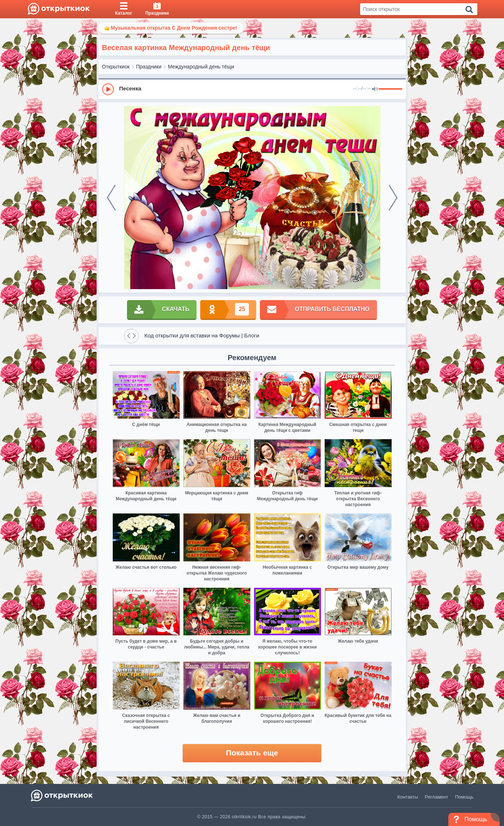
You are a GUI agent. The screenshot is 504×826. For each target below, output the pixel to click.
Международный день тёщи (201, 67)
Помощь (464, 797)
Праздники (149, 67)
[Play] (108, 89)
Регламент (437, 797)
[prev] (111, 198)
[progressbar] (390, 89)
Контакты (408, 797)
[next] (393, 198)
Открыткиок (116, 67)
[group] (252, 89)
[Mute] (375, 89)
